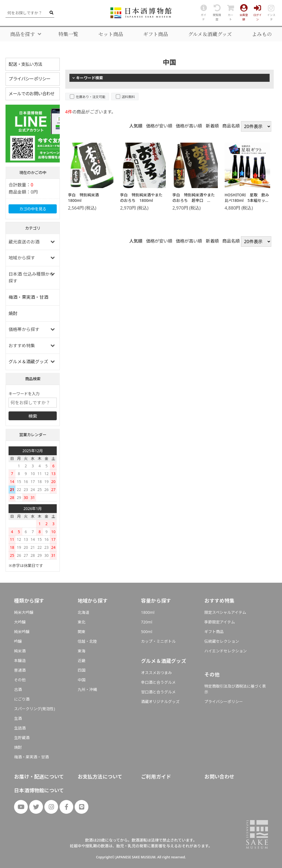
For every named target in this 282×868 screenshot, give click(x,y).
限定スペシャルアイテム (225, 612)
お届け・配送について (39, 777)
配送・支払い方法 (25, 64)
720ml (147, 622)
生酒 (18, 718)
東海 (82, 651)
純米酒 (20, 651)
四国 (82, 670)
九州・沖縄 (87, 689)
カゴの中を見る (33, 209)
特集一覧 (68, 34)
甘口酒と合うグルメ (158, 692)
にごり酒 (22, 699)
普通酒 (20, 670)
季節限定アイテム (220, 622)
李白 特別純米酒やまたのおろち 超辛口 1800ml (194, 200)
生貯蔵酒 (22, 738)
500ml (147, 632)
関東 (82, 632)
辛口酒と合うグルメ (158, 682)
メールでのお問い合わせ (32, 94)
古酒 (18, 689)
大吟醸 (20, 622)
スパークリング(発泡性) (34, 709)
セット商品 (111, 34)
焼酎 (13, 313)
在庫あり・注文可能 (91, 97)
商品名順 (231, 126)
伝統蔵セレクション (222, 641)
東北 (82, 622)
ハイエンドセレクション (226, 651)
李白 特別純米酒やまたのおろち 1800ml (141, 198)
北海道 (83, 612)
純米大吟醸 (24, 612)
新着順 (212, 126)
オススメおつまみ (156, 673)
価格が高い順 (189, 126)
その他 (20, 680)
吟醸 (18, 641)
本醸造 (20, 661)
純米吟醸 (22, 632)
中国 (82, 680)
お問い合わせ (219, 777)
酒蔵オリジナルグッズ (160, 702)
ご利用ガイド (156, 777)
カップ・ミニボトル (158, 641)
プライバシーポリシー (29, 79)
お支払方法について (100, 777)
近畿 (82, 661)
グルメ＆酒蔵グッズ (210, 34)
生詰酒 (20, 728)
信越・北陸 (87, 641)
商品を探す (23, 34)
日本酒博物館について (39, 790)
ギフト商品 (156, 34)
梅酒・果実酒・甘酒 (28, 297)
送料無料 (128, 97)
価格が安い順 (159, 126)
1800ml (148, 612)
